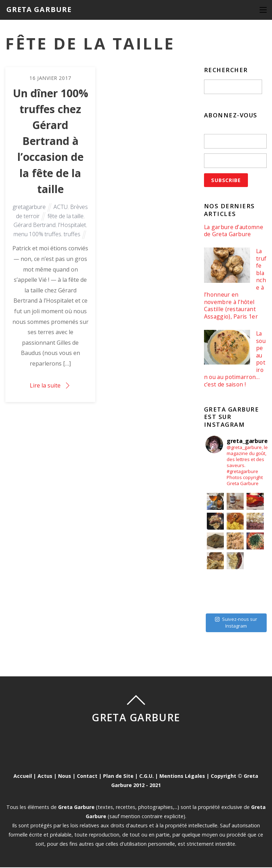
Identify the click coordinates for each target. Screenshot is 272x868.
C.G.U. (147, 777)
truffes (72, 235)
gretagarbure (29, 208)
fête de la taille (66, 217)
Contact (87, 777)
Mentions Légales (183, 777)
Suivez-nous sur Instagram (236, 623)
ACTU (61, 208)
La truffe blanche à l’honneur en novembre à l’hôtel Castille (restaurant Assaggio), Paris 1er (235, 284)
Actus (45, 777)
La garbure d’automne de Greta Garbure (234, 231)
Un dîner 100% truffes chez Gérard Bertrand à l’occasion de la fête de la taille (50, 142)
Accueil (22, 777)
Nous (64, 777)
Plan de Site (119, 777)
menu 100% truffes (37, 235)
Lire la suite (45, 387)
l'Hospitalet (72, 227)
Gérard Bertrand (35, 227)
